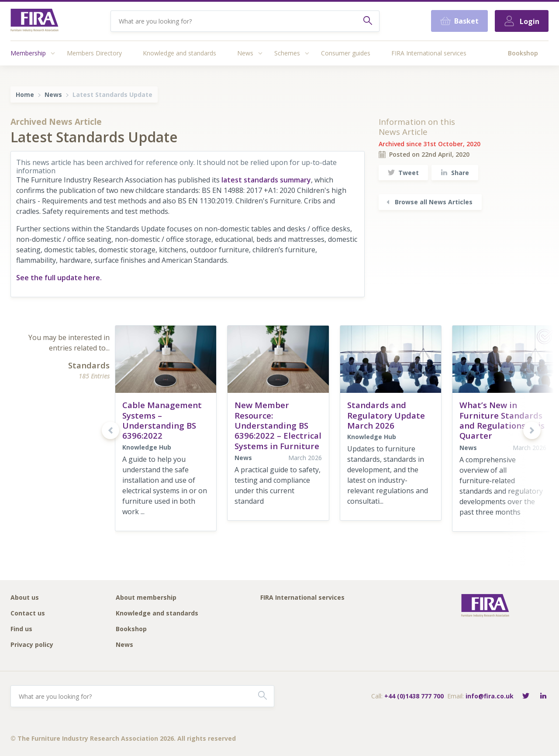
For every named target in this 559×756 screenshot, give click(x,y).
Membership (28, 53)
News (245, 53)
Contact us (28, 613)
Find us (21, 629)
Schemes (287, 53)
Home (25, 94)
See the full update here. (59, 278)
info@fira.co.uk (490, 696)
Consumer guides (346, 53)
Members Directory (94, 53)
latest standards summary (266, 180)
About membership (146, 598)
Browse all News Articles (428, 202)
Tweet (403, 173)
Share (455, 173)
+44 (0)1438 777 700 (414, 696)
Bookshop (523, 53)
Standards (89, 365)
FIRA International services (429, 53)
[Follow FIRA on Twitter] (526, 696)
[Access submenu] (53, 53)
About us (25, 598)
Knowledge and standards (179, 53)
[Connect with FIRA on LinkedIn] (543, 696)
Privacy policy (32, 645)
